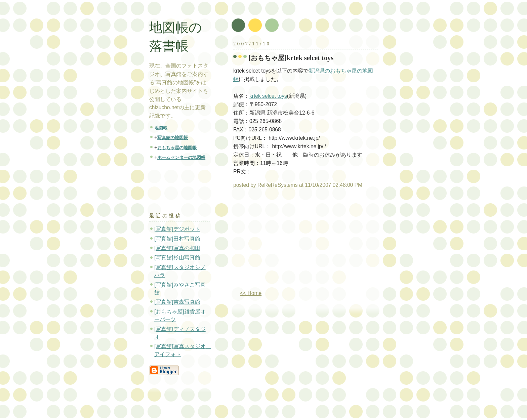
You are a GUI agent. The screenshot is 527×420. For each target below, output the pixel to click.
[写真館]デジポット (177, 229)
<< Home (251, 293)
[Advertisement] (290, 242)
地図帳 (161, 128)
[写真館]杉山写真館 (177, 258)
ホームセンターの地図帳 (181, 157)
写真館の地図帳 (173, 138)
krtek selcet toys (268, 96)
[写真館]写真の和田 (177, 248)
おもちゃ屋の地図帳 (177, 148)
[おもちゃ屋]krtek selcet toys (291, 58)
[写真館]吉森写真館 (177, 302)
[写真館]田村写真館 (177, 239)
